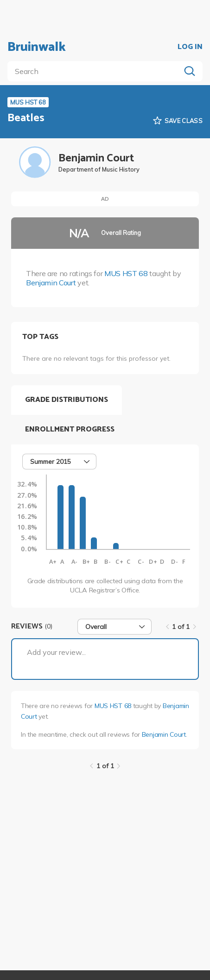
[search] (96, 71)
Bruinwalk (37, 47)
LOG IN (190, 47)
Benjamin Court (51, 283)
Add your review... (56, 652)
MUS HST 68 (126, 273)
